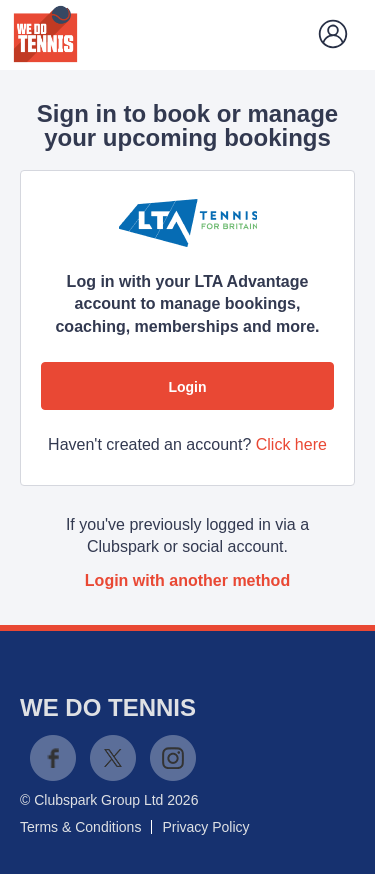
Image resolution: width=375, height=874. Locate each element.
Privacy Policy (205, 827)
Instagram (173, 758)
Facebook (53, 758)
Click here (291, 444)
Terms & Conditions (80, 827)
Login (187, 387)
